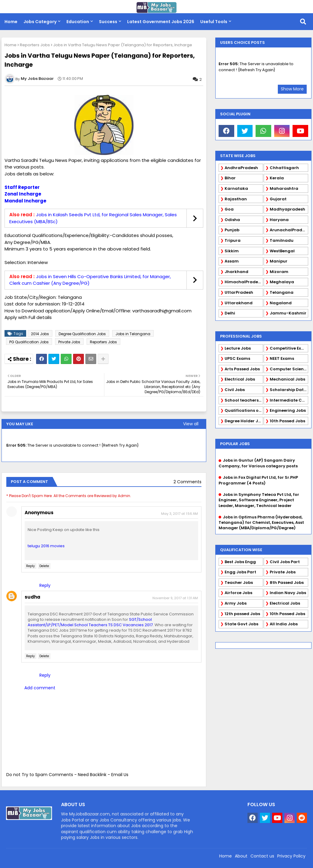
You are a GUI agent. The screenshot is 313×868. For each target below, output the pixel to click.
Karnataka (236, 188)
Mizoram (279, 272)
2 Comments (187, 482)
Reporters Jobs (35, 45)
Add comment (40, 688)
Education (78, 22)
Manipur (279, 261)
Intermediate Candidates (289, 400)
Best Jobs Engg (240, 562)
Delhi (230, 313)
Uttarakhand (239, 303)
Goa (229, 209)
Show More (292, 89)
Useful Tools (214, 22)
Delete (44, 566)
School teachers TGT (244, 400)
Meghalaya (282, 282)
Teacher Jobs (239, 583)
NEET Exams (282, 358)
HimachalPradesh (244, 282)
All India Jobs (284, 624)
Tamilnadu (282, 240)
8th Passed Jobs (287, 583)
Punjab (232, 230)
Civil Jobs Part (285, 562)
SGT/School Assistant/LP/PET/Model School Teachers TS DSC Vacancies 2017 (90, 622)
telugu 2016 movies (46, 546)
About (241, 856)
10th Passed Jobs (287, 421)
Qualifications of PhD (244, 410)
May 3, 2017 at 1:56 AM (180, 514)
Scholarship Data (288, 390)
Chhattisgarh (284, 168)
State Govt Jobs (241, 624)
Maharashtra (284, 188)
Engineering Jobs (288, 410)
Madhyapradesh (287, 209)
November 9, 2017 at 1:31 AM (175, 598)
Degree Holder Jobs (244, 421)
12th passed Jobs (242, 614)
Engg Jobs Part (240, 572)
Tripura (233, 240)
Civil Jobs (235, 390)
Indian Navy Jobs (288, 593)
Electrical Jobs (240, 379)
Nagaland (281, 303)
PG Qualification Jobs (29, 342)
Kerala (277, 178)
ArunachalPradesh (289, 230)
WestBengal (282, 251)
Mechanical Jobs (287, 379)
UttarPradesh (239, 292)
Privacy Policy (291, 856)
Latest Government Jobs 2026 (161, 22)
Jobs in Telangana (133, 334)
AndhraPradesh (241, 168)
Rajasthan (236, 199)
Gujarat (278, 199)
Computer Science (289, 369)
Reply (31, 566)
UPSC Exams (237, 358)
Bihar (230, 178)
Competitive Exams (289, 348)
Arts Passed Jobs (242, 369)
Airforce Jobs (238, 593)
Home (11, 22)
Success (108, 22)
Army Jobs (236, 603)
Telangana (282, 292)
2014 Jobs (40, 334)
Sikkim (232, 251)
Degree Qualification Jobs (82, 334)
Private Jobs (69, 342)
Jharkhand (236, 272)
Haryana (279, 220)
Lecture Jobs (238, 348)
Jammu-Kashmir (288, 313)
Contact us (262, 856)
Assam (232, 261)
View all (191, 424)
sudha (32, 597)
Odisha (232, 220)
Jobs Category (40, 22)
